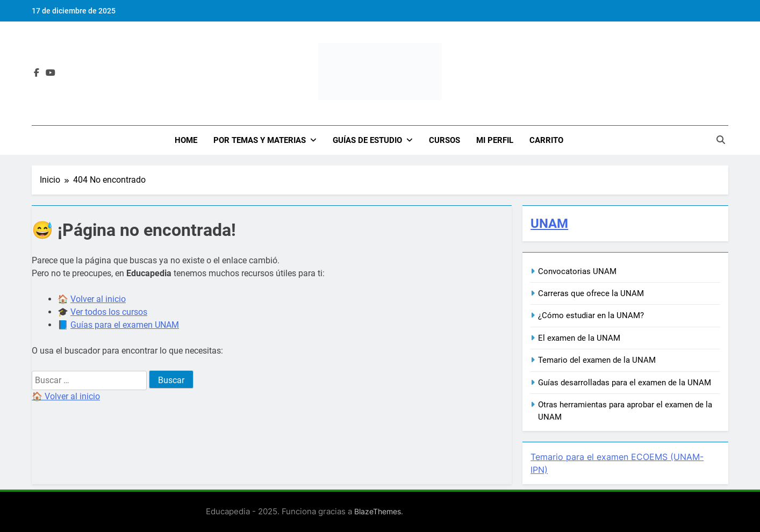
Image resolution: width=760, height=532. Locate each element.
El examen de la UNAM (579, 338)
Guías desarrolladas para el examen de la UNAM (625, 383)
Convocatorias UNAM (577, 271)
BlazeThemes (378, 511)
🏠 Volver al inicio (66, 396)
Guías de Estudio (367, 140)
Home (186, 140)
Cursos (444, 140)
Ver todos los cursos (109, 312)
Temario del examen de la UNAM (597, 360)
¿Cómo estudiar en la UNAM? (591, 315)
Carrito (546, 140)
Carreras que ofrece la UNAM (591, 293)
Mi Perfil (495, 140)
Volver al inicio (98, 299)
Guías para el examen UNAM (125, 325)
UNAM (549, 224)
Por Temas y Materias (260, 140)
